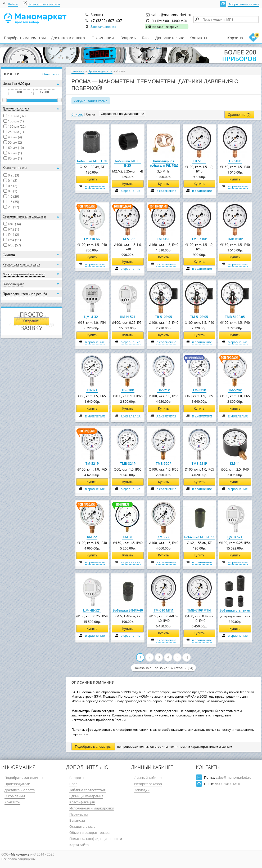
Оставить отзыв (82, 826)
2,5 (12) (13, 207)
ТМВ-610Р (235, 239)
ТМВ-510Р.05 (235, 317)
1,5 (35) (13, 202)
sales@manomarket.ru (234, 777)
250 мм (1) (16, 132)
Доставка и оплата (68, 38)
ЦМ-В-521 (235, 537)
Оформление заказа (243, 4)
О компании (103, 38)
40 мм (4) (15, 137)
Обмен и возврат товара (89, 832)
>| (187, 657)
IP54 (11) (14, 240)
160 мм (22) (17, 127)
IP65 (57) (14, 245)
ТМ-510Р (128, 239)
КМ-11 (235, 464)
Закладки (142, 790)
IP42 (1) (13, 229)
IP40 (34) (14, 224)
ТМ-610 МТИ (164, 610)
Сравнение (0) (239, 115)
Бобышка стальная (235, 610)
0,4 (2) (13, 181)
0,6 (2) (13, 191)
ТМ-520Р (235, 390)
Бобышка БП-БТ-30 (92, 161)
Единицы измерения (86, 796)
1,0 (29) (13, 196)
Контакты (198, 38)
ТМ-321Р (199, 390)
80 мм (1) (15, 158)
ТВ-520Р (128, 390)
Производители (100, 71)
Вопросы (128, 38)
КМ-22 (92, 537)
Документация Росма (91, 101)
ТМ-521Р (92, 464)
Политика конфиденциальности (96, 839)
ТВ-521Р (163, 390)
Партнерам (79, 814)
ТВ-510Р (199, 161)
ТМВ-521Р (199, 464)
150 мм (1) (16, 121)
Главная (78, 71)
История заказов (148, 784)
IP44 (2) (13, 235)
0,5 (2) (13, 186)
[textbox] (226, 19)
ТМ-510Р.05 (199, 317)
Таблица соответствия (87, 790)
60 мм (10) (16, 148)
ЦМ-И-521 (128, 317)
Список (77, 114)
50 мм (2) (15, 142)
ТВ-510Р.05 (164, 317)
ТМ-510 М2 (92, 239)
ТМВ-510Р (199, 239)
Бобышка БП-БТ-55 (199, 537)
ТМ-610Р (164, 239)
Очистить (51, 74)
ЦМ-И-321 (92, 317)
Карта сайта (79, 845)
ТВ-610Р (235, 161)
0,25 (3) (13, 175)
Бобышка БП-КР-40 (128, 610)
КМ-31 (128, 537)
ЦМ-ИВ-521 (92, 610)
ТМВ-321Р (128, 464)
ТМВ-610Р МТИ (199, 610)
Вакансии (77, 820)
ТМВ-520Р (164, 464)
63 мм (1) (15, 153)
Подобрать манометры (25, 38)
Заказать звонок (103, 27)
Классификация (82, 802)
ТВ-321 (92, 390)
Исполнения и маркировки (92, 808)
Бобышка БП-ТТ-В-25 (128, 163)
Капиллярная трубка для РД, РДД (163, 163)
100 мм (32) (17, 116)
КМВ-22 (163, 537)
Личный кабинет (148, 778)
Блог (146, 38)
